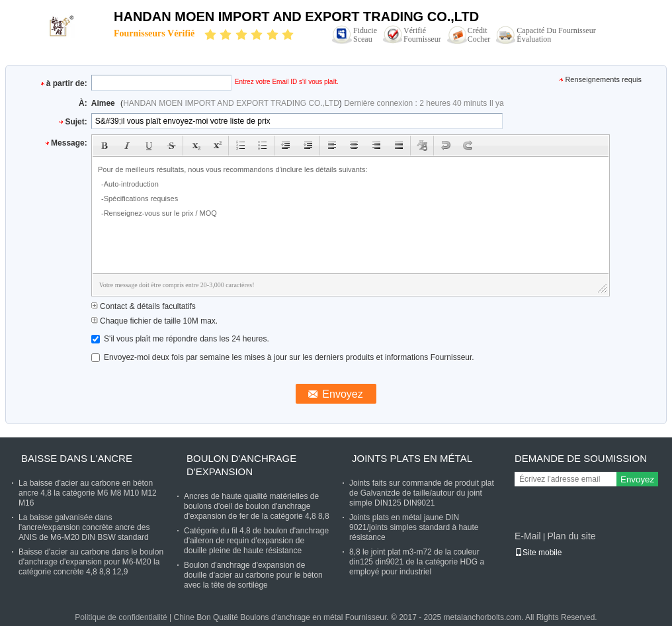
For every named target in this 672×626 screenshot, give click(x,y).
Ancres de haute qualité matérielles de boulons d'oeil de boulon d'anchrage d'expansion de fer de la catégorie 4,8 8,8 (257, 506)
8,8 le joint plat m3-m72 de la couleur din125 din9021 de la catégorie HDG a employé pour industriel (417, 562)
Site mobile (538, 553)
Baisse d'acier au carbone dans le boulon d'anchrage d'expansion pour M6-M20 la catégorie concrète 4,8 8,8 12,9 (91, 562)
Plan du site (571, 536)
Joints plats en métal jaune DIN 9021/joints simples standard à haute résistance (414, 527)
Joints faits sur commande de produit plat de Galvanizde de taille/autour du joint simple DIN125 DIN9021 (422, 493)
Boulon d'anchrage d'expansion (241, 465)
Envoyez (637, 479)
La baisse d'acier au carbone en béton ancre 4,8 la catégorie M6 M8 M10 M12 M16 (88, 493)
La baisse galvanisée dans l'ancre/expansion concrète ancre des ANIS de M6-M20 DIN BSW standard (84, 527)
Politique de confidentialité (121, 617)
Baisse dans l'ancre (77, 458)
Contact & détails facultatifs (144, 306)
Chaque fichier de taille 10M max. (154, 321)
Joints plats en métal (412, 458)
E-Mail (528, 536)
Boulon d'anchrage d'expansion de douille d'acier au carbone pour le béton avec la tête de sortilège (253, 575)
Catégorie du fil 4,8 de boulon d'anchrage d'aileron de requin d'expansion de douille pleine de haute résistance (256, 541)
